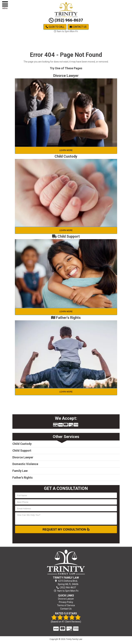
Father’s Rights (22, 478)
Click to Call (55, 27)
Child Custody (22, 444)
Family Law (20, 471)
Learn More (66, 150)
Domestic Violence (25, 464)
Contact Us (78, 27)
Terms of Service (66, 605)
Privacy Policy (66, 602)
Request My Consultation (66, 529)
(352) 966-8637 (66, 20)
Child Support (22, 451)
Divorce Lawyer (23, 457)
